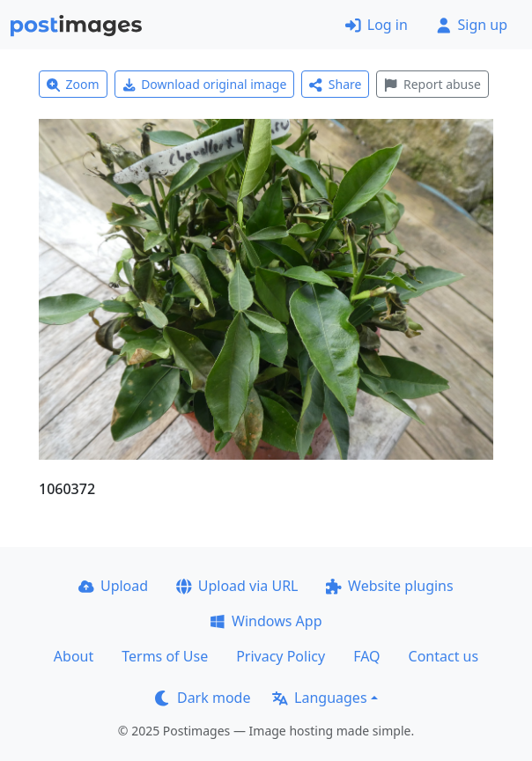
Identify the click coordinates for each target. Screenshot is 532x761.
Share (335, 84)
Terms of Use (165, 656)
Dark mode (203, 698)
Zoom (73, 84)
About (74, 656)
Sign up (472, 25)
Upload (113, 586)
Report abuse (432, 84)
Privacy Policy (281, 656)
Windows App (266, 621)
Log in (377, 25)
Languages (319, 698)
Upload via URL (237, 586)
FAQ (366, 656)
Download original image (205, 84)
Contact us (444, 656)
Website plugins (389, 586)
